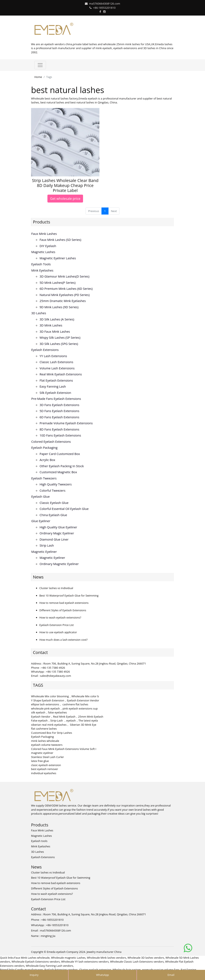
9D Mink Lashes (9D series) (59, 307)
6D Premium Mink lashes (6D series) (66, 289)
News (38, 577)
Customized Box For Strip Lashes (52, 733)
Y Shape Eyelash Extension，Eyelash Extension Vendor (65, 700)
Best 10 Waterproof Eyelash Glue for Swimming (69, 596)
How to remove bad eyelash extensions (64, 603)
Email (171, 975)
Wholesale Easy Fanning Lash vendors (49, 966)
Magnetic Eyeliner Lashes (58, 258)
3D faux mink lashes (55, 331)
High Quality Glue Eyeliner (58, 527)
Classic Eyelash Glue (54, 503)
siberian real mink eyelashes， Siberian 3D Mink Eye (64, 725)
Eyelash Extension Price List (57, 625)
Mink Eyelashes (42, 270)
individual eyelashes (44, 773)
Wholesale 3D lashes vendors (146, 958)
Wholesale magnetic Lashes (68, 958)
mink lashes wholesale (45, 741)
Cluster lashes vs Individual (56, 588)
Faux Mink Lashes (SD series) (60, 240)
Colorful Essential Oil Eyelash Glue (64, 509)
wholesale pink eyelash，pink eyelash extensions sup (64, 708)
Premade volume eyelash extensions (66, 423)
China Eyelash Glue (53, 515)
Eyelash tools (41, 264)
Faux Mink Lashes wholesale (32, 958)
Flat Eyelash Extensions (56, 380)
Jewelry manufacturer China (104, 952)
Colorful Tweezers (52, 490)
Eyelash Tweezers (44, 478)
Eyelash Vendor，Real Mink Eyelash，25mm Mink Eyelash (67, 717)
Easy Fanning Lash (53, 386)
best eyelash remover (45, 769)
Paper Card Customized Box (60, 454)
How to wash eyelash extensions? (60, 617)
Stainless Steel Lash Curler (48, 757)
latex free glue (40, 761)
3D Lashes (39, 313)
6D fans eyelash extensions (59, 417)
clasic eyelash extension (46, 765)
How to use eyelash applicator (58, 632)
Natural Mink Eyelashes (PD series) (65, 295)
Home (38, 77)
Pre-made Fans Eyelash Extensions (56, 399)
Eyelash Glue (40, 496)
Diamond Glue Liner (54, 539)
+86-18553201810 (104, 8)
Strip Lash (47, 545)
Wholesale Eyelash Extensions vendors (36, 962)
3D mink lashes (51, 325)
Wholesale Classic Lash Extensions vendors (137, 962)
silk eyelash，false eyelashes (49, 712)
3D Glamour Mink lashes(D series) (65, 276)
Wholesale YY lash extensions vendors (85, 962)
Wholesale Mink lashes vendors (107, 958)
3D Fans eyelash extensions (59, 405)
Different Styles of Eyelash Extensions (63, 610)
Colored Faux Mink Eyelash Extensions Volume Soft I (64, 749)
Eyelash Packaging (44, 448)
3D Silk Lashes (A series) (57, 319)
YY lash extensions (53, 356)
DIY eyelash (48, 246)
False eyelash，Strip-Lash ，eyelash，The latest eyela (65, 720)
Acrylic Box (47, 460)
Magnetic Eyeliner (44, 552)
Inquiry (34, 975)
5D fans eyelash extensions (59, 411)
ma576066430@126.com (105, 4)
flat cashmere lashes (44, 729)
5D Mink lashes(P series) (58, 283)
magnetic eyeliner (42, 753)
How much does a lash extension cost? (63, 640)
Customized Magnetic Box (58, 472)
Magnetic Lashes (43, 252)
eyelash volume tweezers (47, 745)
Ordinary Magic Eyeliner (57, 533)
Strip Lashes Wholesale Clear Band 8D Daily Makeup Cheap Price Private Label (65, 185)
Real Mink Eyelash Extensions (61, 374)
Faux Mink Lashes (44, 234)
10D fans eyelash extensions (60, 435)
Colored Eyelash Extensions (51, 441)
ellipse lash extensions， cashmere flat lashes (60, 704)
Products (42, 222)
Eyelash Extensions (45, 350)
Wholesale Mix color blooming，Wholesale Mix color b (65, 696)
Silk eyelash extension (55, 393)
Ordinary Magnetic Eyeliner (59, 564)
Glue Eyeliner (41, 521)
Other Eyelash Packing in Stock (62, 466)
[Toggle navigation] (40, 65)
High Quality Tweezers (56, 484)
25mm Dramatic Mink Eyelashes (63, 301)
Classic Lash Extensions (56, 362)
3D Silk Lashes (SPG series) (59, 344)
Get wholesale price (65, 199)
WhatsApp (102, 975)
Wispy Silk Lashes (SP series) (60, 337)
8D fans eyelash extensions (59, 429)
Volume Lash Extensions (57, 368)
